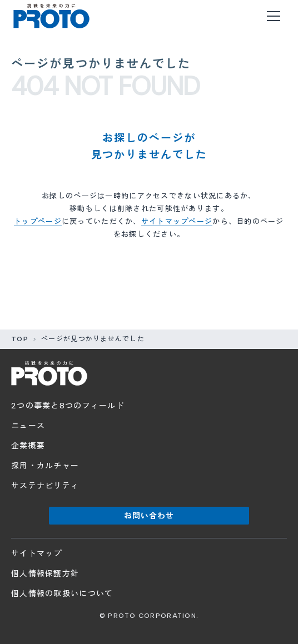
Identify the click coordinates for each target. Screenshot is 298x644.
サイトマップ (37, 554)
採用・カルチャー (45, 466)
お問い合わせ (149, 516)
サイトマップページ (177, 221)
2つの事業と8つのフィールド (68, 406)
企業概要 (28, 446)
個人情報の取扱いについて (62, 594)
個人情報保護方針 (45, 574)
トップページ (38, 221)
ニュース (28, 426)
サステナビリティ (45, 486)
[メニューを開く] (274, 16)
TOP (20, 339)
